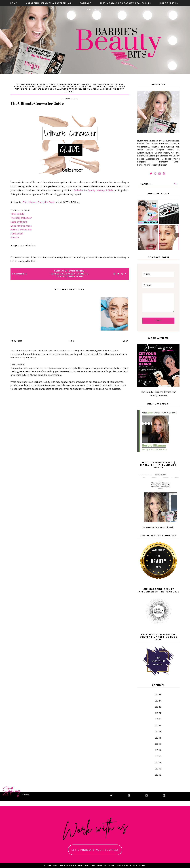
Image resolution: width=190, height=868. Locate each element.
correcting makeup (63, 274)
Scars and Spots (19, 222)
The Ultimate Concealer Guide (39, 202)
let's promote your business (95, 850)
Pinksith (15, 237)
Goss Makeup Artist (21, 226)
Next (126, 341)
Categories (93, 9)
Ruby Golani (17, 234)
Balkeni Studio (135, 865)
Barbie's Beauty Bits (21, 230)
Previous (16, 341)
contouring (77, 271)
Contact (85, 3)
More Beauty (168, 3)
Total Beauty (17, 214)
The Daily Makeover (21, 218)
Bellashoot (80, 190)
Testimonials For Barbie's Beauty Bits (125, 3)
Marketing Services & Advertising (48, 3)
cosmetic (82, 274)
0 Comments (20, 274)
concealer (61, 271)
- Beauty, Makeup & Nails (99, 190)
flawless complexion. (70, 277)
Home (14, 3)
